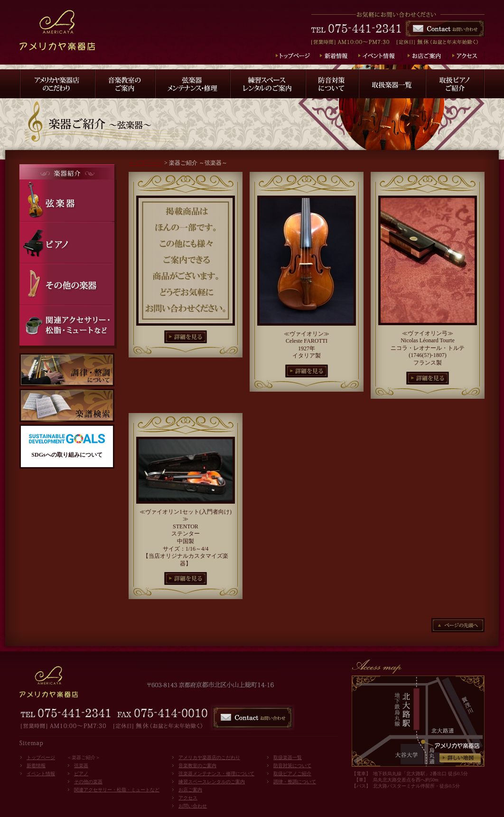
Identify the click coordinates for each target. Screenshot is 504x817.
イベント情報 (41, 774)
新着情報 (36, 765)
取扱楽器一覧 (288, 757)
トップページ (146, 163)
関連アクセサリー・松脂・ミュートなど (117, 790)
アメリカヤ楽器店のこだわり (209, 757)
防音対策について (292, 765)
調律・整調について (295, 782)
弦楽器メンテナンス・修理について (216, 774)
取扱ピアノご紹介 (292, 774)
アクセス (188, 798)
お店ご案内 (190, 790)
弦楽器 (81, 765)
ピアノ (81, 774)
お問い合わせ (193, 806)
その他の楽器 (88, 782)
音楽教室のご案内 (197, 765)
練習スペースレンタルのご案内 (212, 782)
